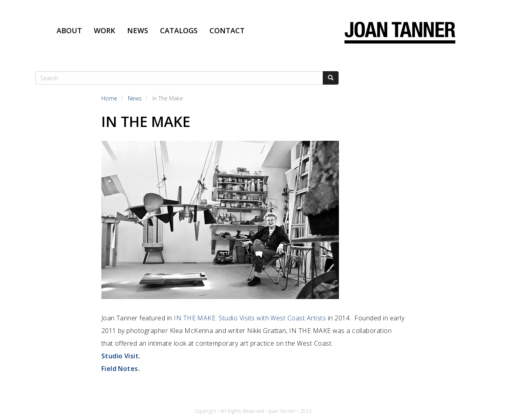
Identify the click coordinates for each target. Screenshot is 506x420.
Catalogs (179, 30)
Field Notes (120, 369)
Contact (227, 30)
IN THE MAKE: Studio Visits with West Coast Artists (250, 318)
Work (105, 30)
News (138, 30)
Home (109, 98)
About (69, 30)
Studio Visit (120, 356)
